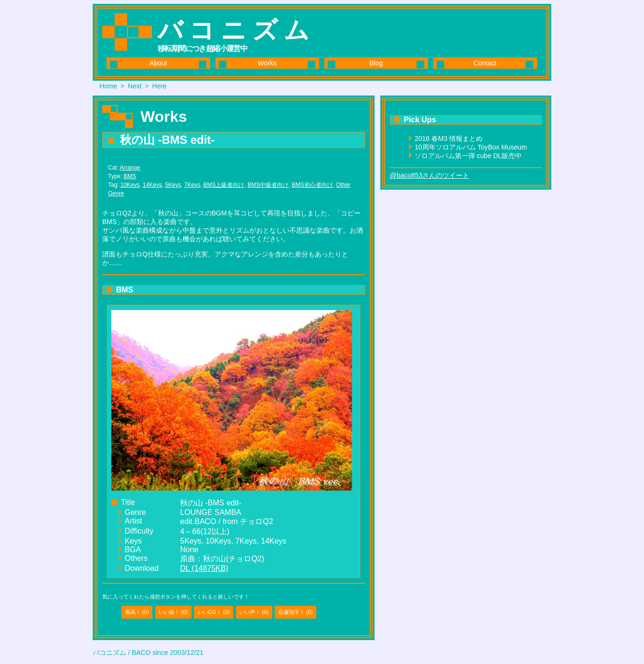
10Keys (130, 185)
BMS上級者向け (224, 185)
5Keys (173, 185)
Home (108, 86)
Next (135, 86)
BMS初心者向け (312, 185)
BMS (130, 176)
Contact (485, 63)
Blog (376, 63)
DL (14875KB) (204, 568)
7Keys (192, 185)
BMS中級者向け (268, 185)
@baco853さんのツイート (429, 175)
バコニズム (236, 30)
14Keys (152, 185)
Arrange (130, 168)
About (158, 63)
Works (267, 63)
